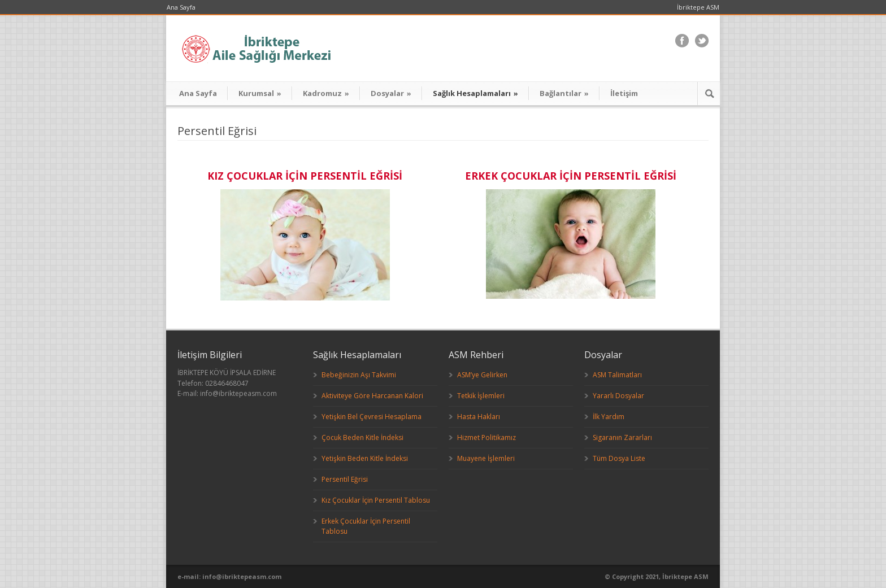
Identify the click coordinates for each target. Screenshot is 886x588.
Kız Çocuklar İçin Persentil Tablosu (376, 500)
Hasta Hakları (479, 417)
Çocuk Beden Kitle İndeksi (362, 437)
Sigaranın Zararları (622, 437)
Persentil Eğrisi (345, 479)
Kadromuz (326, 93)
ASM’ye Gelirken (482, 375)
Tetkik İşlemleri (481, 396)
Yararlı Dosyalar (618, 396)
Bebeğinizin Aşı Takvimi (359, 375)
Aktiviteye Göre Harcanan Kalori (372, 396)
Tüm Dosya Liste (619, 458)
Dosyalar (391, 93)
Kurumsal (260, 93)
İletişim (624, 93)
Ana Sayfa (181, 7)
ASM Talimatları (617, 375)
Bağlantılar (564, 93)
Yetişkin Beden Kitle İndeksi (365, 458)
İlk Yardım (609, 417)
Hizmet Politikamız (487, 437)
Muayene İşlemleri (486, 458)
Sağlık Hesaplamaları (475, 93)
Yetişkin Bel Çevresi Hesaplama (372, 417)
